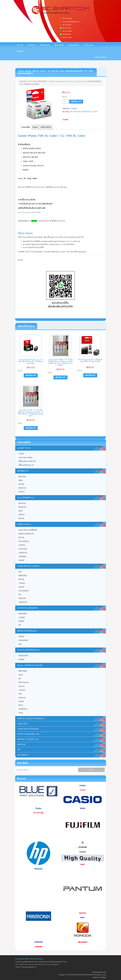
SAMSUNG (23, 553)
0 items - (100, 57)
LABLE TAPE (22, 724)
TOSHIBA (22, 557)
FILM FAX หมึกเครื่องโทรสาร (29, 650)
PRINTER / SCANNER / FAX (28, 739)
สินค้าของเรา (45, 45)
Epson (21, 675)
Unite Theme (104, 979)
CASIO (21, 454)
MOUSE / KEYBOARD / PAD (28, 734)
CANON (51, 81)
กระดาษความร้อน (25, 457)
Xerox (21, 713)
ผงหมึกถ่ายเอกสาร (24, 524)
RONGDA (22, 488)
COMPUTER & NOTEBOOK (28, 729)
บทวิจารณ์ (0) (46, 127)
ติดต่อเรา (21, 51)
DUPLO (22, 492)
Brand (35, 127)
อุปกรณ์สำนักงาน (24, 448)
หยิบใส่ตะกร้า (76, 102)
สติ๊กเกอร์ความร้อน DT (27, 461)
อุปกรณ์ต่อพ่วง (23, 755)
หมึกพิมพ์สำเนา (23, 471)
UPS (19, 750)
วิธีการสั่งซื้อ (59, 45)
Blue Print (22, 503)
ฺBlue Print (22, 477)
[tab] (25, 127)
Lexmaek (22, 690)
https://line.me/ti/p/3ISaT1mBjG (29, 212)
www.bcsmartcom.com (99, 972)
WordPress (106, 979)
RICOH (21, 484)
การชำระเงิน (88, 45)
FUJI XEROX (24, 541)
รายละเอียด (25, 127)
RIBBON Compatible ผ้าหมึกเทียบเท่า (31, 719)
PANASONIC (24, 640)
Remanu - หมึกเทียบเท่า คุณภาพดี (30, 665)
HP (20, 595)
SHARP (21, 560)
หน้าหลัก (23, 81)
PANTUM (22, 598)
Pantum (21, 701)
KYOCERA (23, 549)
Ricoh (21, 705)
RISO (21, 480)
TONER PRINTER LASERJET (28, 566)
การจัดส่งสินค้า (73, 45)
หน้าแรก (20, 45)
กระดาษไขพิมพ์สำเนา (26, 498)
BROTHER (23, 576)
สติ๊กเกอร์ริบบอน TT (26, 465)
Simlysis (103, 977)
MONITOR (21, 744)
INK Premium (24, 682)
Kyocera (22, 686)
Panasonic (22, 698)
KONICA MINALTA (26, 534)
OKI (20, 572)
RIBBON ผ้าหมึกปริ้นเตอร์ (27, 631)
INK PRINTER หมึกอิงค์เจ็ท (37, 81)
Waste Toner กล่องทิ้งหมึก (28, 530)
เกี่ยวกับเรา (32, 45)
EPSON (21, 587)
